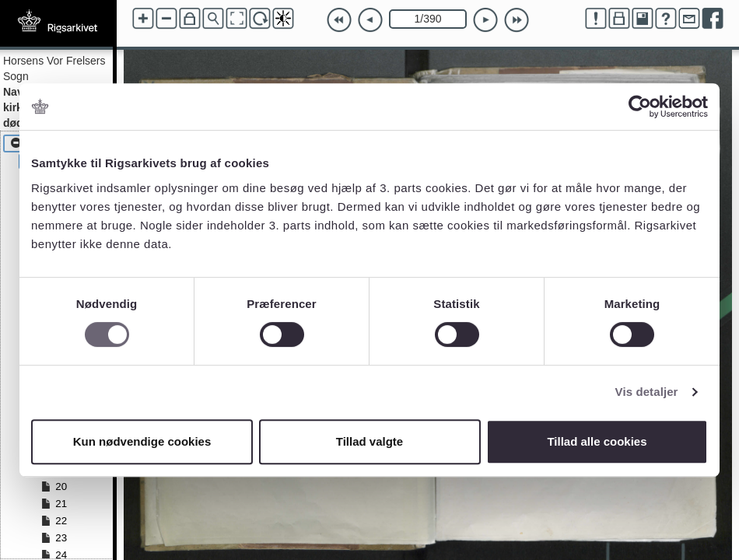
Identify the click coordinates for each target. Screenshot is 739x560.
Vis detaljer (647, 392)
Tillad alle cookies (597, 441)
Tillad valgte (369, 441)
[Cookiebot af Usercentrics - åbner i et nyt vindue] (640, 107)
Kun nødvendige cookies (142, 441)
